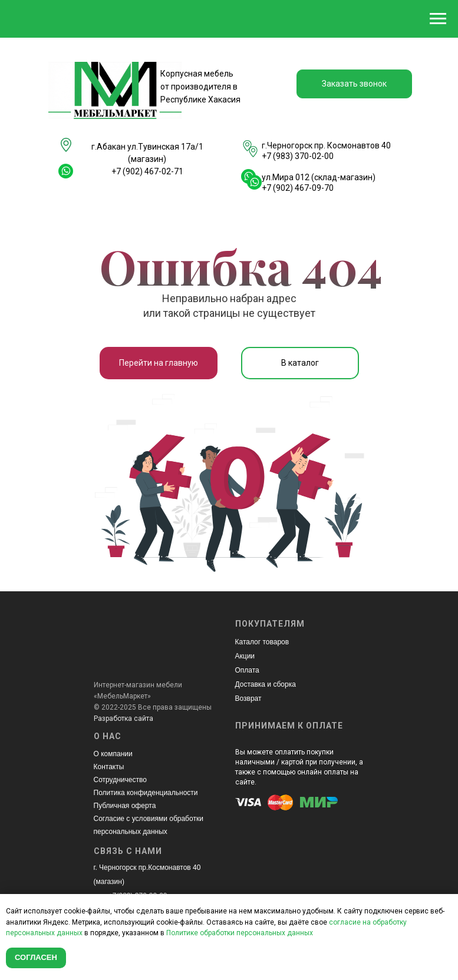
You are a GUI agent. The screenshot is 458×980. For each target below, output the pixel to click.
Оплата (247, 670)
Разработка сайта (123, 719)
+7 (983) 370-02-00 (298, 156)
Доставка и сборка (266, 684)
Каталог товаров (262, 642)
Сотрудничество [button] (120, 780)
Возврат (248, 698)
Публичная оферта (125, 806)
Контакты (109, 767)
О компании (113, 754)
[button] (354, 84)
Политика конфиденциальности (146, 793)
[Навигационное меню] (438, 19)
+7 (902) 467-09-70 (298, 188)
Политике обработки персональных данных (240, 933)
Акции (245, 656)
